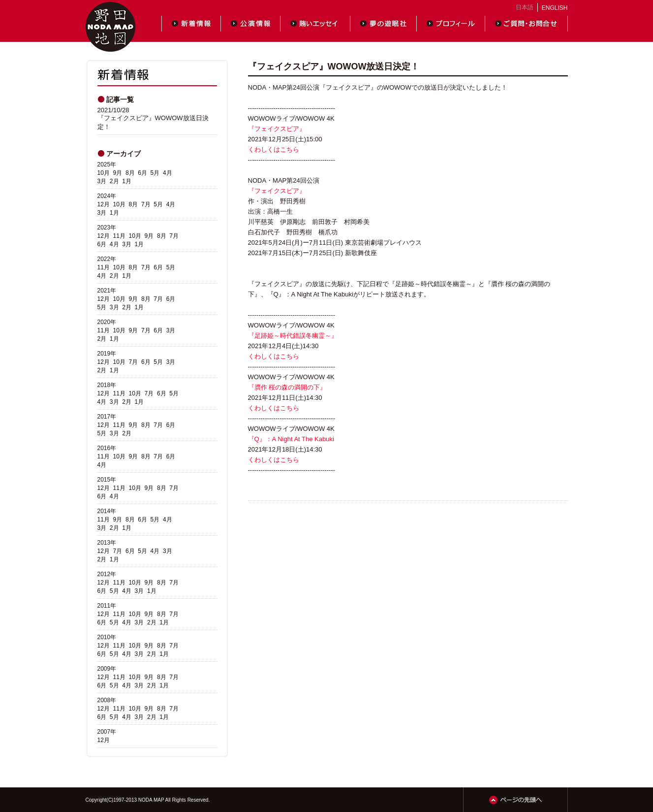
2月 (114, 181)
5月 (155, 173)
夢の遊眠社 (384, 24)
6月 (142, 173)
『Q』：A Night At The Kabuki (291, 439)
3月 (102, 181)
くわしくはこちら (274, 149)
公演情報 (251, 24)
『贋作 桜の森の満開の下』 (287, 387)
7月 (146, 204)
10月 (104, 173)
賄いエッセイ (315, 24)
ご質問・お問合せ (527, 24)
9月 (118, 173)
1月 (127, 181)
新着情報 (191, 24)
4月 (168, 173)
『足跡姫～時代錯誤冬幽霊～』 (293, 336)
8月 (130, 173)
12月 (104, 204)
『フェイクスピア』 (277, 129)
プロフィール (451, 24)
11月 (119, 236)
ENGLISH (555, 8)
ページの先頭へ (515, 800)
